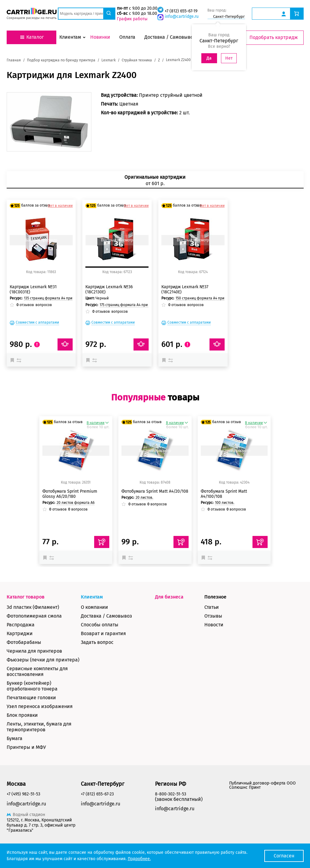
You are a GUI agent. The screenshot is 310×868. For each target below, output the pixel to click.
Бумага (15, 738)
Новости (214, 625)
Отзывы (213, 616)
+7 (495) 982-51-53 (23, 794)
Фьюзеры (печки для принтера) (43, 660)
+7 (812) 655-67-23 (97, 794)
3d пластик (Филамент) (33, 607)
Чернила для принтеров (34, 651)
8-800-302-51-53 (171, 794)
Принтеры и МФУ (26, 747)
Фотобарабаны (24, 642)
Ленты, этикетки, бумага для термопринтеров (39, 727)
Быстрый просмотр (41, 240)
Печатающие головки (31, 698)
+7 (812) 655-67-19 (181, 11)
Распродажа (21, 625)
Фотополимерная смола (34, 616)
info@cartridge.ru (182, 16)
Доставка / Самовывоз (106, 616)
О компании (94, 607)
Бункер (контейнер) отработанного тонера (32, 686)
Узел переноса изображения (40, 706)
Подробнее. (139, 859)
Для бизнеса (169, 597)
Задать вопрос (97, 642)
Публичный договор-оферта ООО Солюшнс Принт (262, 785)
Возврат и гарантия (103, 633)
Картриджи (20, 633)
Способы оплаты (100, 625)
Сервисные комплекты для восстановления (37, 671)
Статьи (212, 607)
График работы (132, 19)
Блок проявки (22, 715)
